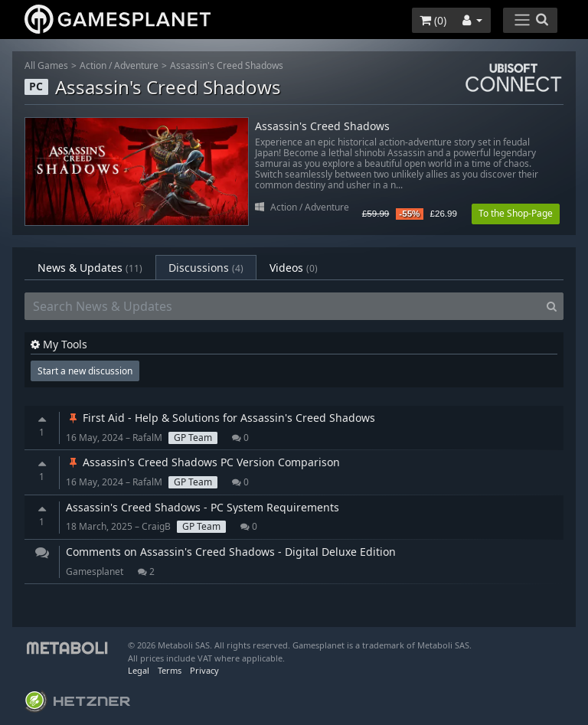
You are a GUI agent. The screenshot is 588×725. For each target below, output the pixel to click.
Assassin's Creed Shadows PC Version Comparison (203, 462)
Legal (139, 670)
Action (93, 65)
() (433, 20)
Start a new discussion (85, 371)
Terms (170, 670)
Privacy (204, 670)
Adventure (136, 65)
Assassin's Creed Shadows (227, 65)
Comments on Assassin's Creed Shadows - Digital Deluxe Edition (231, 552)
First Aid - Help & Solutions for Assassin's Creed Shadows (220, 418)
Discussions (206, 268)
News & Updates (90, 268)
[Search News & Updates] (283, 306)
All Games (46, 65)
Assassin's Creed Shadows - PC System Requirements (203, 507)
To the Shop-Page (516, 213)
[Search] (552, 306)
